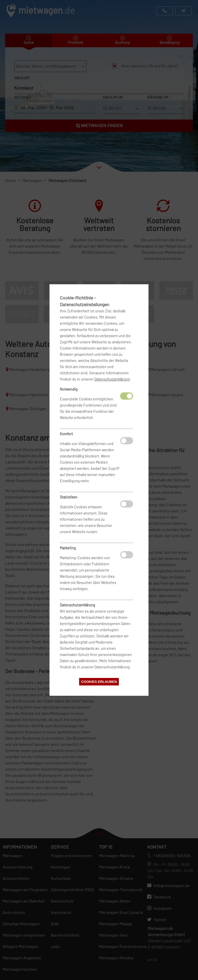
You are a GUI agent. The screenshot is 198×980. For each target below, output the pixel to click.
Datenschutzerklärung (112, 379)
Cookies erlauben (99, 682)
